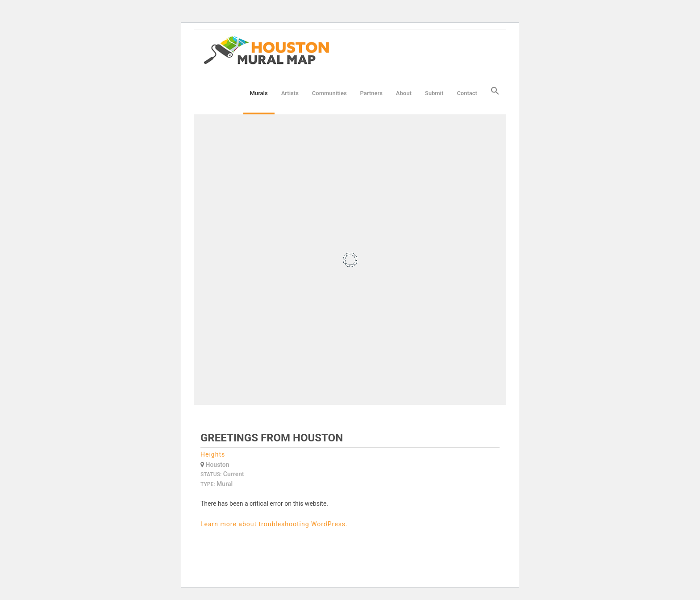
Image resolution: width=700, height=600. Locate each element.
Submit (434, 93)
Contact (467, 93)
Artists (290, 93)
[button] (495, 93)
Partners (371, 93)
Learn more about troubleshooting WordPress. (274, 524)
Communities (329, 93)
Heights (213, 454)
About (404, 93)
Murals (259, 93)
